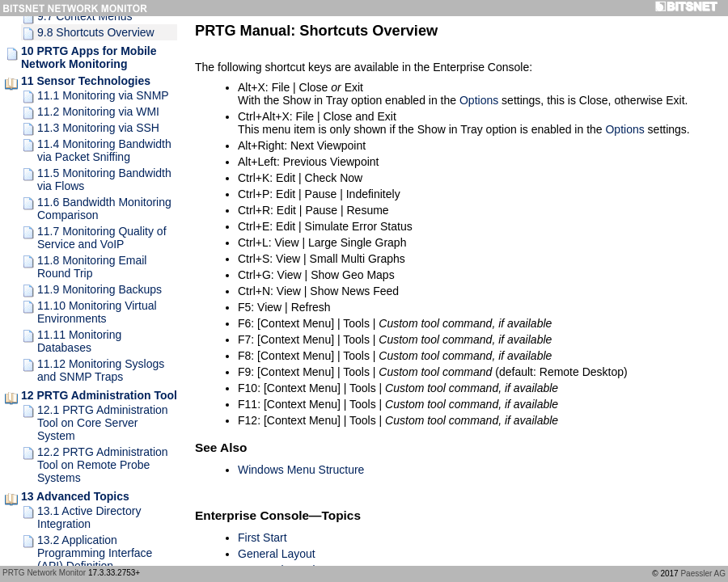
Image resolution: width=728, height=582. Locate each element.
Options (479, 100)
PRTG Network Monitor (44, 573)
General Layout (277, 554)
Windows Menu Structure (301, 470)
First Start (262, 538)
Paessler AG (703, 574)
